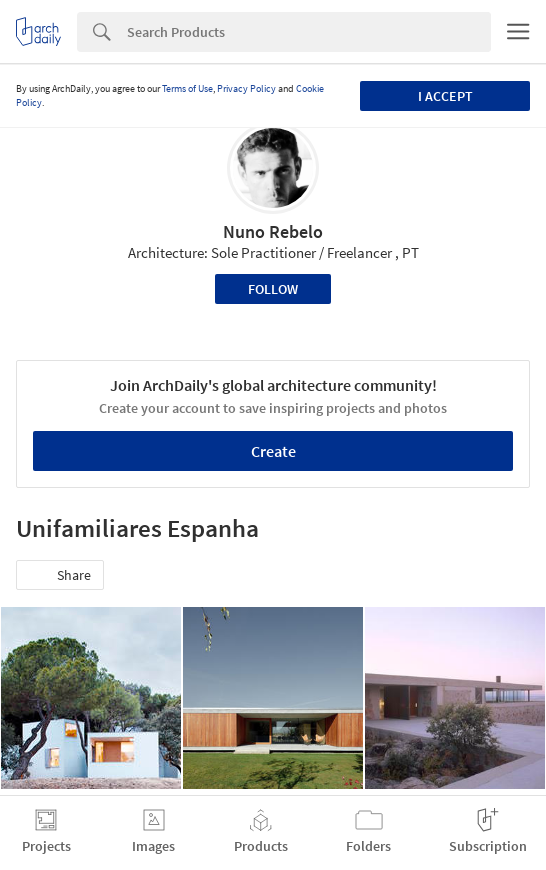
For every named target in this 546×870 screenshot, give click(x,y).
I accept (445, 96)
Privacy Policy (246, 88)
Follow (273, 289)
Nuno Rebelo (273, 231)
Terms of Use (187, 88)
